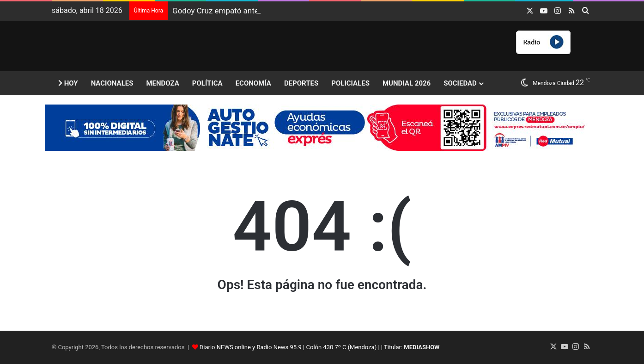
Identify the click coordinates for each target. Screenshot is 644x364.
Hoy (68, 83)
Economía (253, 83)
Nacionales (112, 83)
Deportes (301, 83)
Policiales (350, 83)
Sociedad (460, 83)
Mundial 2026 (407, 83)
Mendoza (162, 83)
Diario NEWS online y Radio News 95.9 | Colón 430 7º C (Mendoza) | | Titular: (320, 347)
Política (207, 83)
